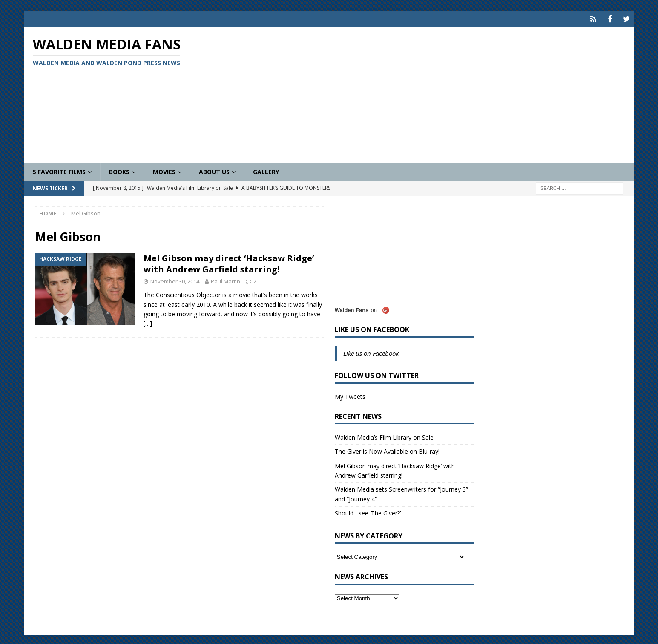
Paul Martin (226, 280)
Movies (164, 170)
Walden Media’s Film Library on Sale (384, 436)
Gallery (266, 170)
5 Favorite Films (59, 170)
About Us (214, 170)
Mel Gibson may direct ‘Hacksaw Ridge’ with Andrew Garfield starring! (229, 263)
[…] (148, 322)
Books (119, 170)
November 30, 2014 (175, 280)
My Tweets (350, 395)
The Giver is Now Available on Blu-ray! (387, 450)
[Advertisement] (429, 94)
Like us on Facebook (372, 328)
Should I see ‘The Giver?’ (368, 512)
